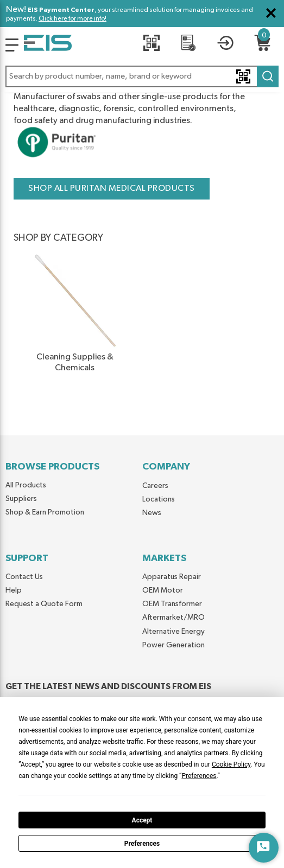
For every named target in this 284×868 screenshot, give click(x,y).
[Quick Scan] (152, 45)
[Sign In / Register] (225, 45)
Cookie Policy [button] (231, 764)
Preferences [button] (199, 776)
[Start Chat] (264, 848)
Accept (142, 820)
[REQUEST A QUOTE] (188, 45)
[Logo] (12, 45)
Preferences (142, 844)
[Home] (48, 45)
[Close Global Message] (271, 13)
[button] (142, 76)
